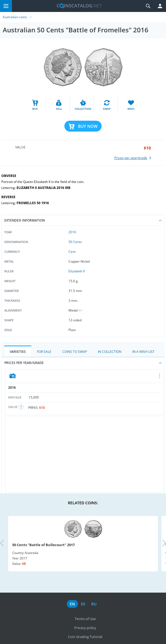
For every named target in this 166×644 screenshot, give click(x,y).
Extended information (83, 220)
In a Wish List (143, 352)
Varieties (18, 352)
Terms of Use (85, 619)
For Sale (44, 352)
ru (94, 604)
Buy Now (88, 126)
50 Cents (75, 242)
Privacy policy (85, 628)
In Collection (110, 352)
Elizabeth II (77, 271)
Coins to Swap (75, 352)
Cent (72, 252)
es (83, 604)
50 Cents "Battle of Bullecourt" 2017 (43, 545)
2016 (72, 232)
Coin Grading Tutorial (85, 637)
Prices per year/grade (83, 363)
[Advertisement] (84, 454)
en (72, 604)
